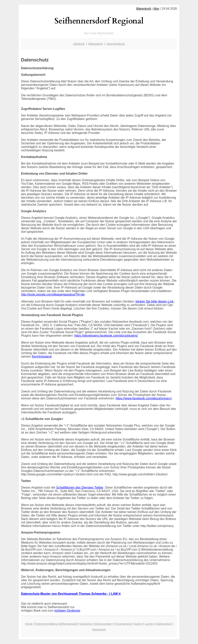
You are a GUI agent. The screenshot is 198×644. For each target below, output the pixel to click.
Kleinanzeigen (103, 624)
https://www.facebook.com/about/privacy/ (144, 398)
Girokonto (86, 624)
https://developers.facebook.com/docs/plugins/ (106, 336)
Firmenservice (123, 624)
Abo (156, 9)
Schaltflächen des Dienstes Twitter (80, 488)
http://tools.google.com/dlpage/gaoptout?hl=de (53, 294)
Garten (138, 624)
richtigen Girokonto (67, 611)
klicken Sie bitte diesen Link (155, 301)
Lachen (149, 624)
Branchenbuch (116, 44)
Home (29, 624)
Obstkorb (79, 44)
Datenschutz (164, 624)
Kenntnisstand (42, 356)
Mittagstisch (96, 44)
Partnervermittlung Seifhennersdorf (56, 624)
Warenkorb (144, 9)
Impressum (99, 629)
